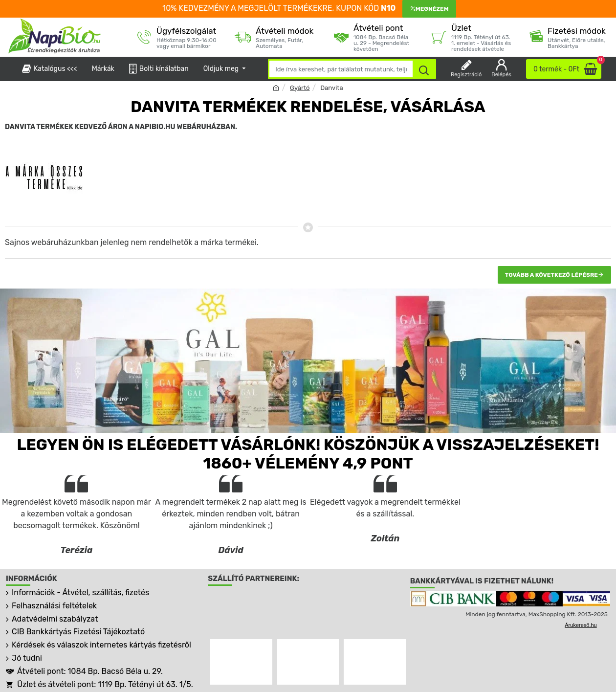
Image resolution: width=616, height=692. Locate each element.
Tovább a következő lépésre (551, 275)
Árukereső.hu (581, 625)
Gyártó (300, 88)
